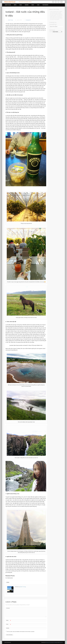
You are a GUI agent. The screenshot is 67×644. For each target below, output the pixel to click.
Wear (33, 5)
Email (9, 624)
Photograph (45, 5)
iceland (8, 582)
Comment (8, 608)
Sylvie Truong (11, 20)
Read (21, 5)
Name (9, 620)
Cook (38, 5)
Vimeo (59, 2)
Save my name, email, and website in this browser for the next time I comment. (21, 632)
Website (8, 628)
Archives (51, 32)
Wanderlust (10, 2)
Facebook (54, 2)
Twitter (56, 2)
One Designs (55, 642)
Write (15, 5)
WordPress (61, 642)
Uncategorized (28, 20)
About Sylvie (8, 5)
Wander (27, 5)
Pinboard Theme (49, 642)
